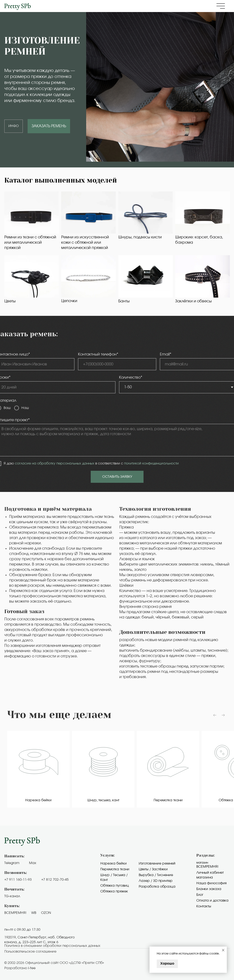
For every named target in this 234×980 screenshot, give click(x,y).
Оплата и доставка (212, 901)
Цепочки (69, 301)
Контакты (204, 906)
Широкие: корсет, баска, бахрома (199, 240)
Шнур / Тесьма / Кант (114, 878)
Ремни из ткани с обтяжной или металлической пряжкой (30, 242)
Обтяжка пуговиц (115, 886)
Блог (200, 895)
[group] (38, 769)
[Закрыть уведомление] (223, 950)
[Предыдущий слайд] (215, 715)
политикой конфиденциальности (151, 464)
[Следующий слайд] (223, 715)
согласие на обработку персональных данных (55, 464)
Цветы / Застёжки (153, 869)
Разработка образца (157, 887)
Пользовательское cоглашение (30, 952)
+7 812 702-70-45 (55, 880)
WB (34, 913)
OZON (46, 913)
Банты (124, 301)
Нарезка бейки (114, 864)
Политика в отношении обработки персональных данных (52, 946)
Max (33, 863)
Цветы (10, 301)
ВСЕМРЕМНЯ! (15, 913)
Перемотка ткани (115, 869)
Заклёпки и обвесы (193, 301)
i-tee (32, 968)
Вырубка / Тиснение (156, 875)
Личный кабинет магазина (210, 875)
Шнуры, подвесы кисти (140, 237)
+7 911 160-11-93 (18, 880)
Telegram (12, 863)
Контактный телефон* (98, 354)
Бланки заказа (209, 889)
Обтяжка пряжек (114, 891)
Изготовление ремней (157, 864)
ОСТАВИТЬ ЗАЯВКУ (117, 477)
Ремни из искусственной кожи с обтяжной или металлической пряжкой (85, 242)
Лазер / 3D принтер (156, 881)
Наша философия (211, 883)
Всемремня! (207, 867)
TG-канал (12, 896)
